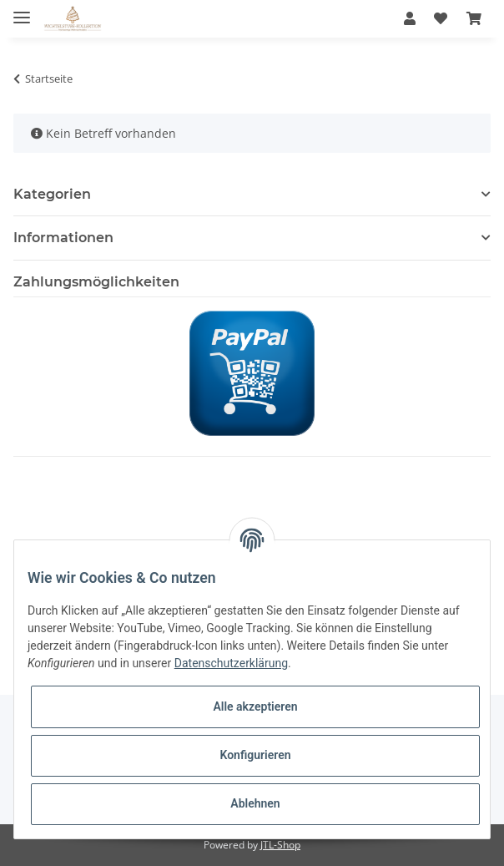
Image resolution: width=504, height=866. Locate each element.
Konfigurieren (255, 755)
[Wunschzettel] (441, 18)
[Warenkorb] (474, 18)
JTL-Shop (280, 845)
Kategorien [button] (52, 194)
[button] (410, 18)
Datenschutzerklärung (231, 663)
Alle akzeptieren (255, 706)
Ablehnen (255, 803)
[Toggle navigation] (22, 10)
